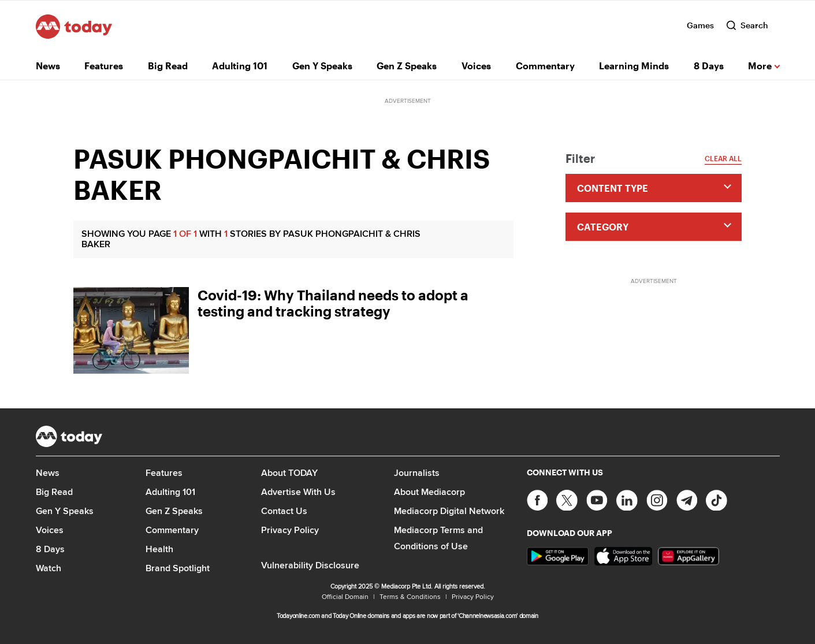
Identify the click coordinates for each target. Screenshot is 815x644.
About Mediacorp (429, 492)
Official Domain (345, 596)
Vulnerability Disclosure (310, 565)
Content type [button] (613, 188)
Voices (476, 66)
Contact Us (284, 511)
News (48, 66)
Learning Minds (634, 66)
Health (159, 549)
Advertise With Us (298, 492)
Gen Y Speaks (322, 66)
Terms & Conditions (410, 596)
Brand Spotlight (178, 568)
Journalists (417, 473)
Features (104, 66)
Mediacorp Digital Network (449, 511)
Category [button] (603, 227)
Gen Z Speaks (407, 66)
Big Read (168, 66)
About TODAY (289, 473)
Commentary (545, 66)
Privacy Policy (290, 530)
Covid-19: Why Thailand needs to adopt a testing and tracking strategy (333, 303)
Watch (49, 568)
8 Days (709, 66)
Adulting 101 (240, 66)
